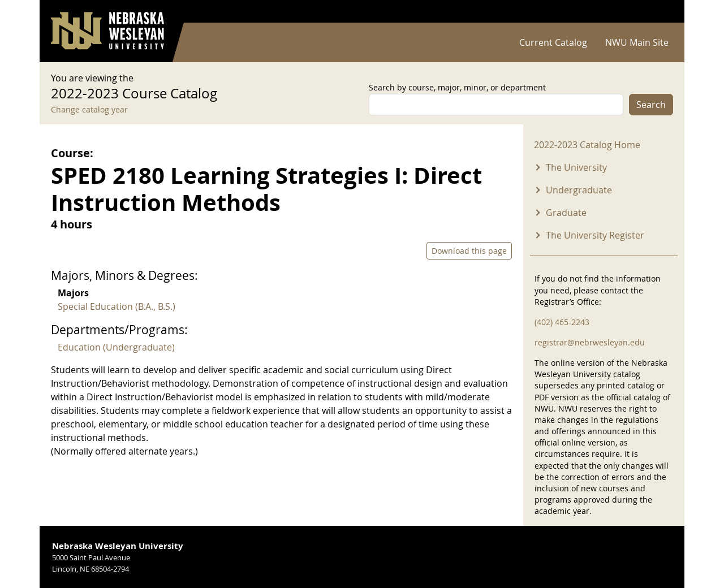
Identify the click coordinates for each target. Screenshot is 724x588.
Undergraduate (579, 190)
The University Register (595, 235)
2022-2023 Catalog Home (587, 145)
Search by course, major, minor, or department (457, 87)
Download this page (469, 251)
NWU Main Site (637, 42)
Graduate (566, 213)
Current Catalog (553, 42)
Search (651, 105)
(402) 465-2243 (562, 322)
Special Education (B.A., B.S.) (117, 306)
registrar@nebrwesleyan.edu (590, 342)
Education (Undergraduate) (116, 347)
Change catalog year (89, 109)
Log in (658, 12)
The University (576, 167)
